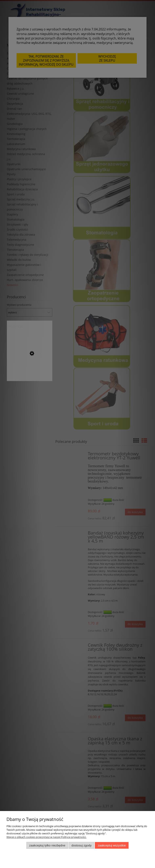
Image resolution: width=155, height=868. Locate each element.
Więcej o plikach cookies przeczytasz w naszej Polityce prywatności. (46, 837)
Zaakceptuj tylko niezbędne (47, 845)
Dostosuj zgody (82, 845)
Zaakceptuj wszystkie (112, 845)
